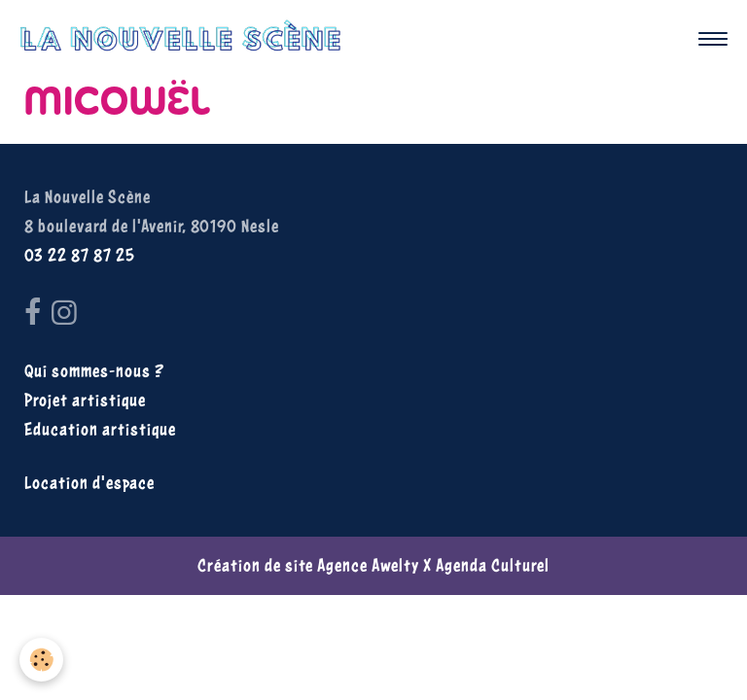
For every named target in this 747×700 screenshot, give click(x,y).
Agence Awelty (368, 565)
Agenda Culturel (493, 565)
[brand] (185, 39)
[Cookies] (41, 660)
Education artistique (100, 429)
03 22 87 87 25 (80, 255)
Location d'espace (89, 483)
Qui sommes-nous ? (94, 371)
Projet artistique (85, 400)
